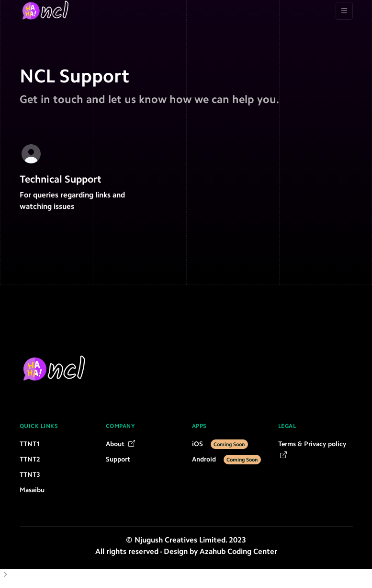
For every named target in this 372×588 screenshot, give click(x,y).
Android (227, 459)
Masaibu (32, 490)
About (120, 444)
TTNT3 (30, 475)
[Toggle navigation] (344, 11)
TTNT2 (30, 459)
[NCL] (47, 11)
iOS (220, 444)
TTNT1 (30, 444)
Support (118, 459)
